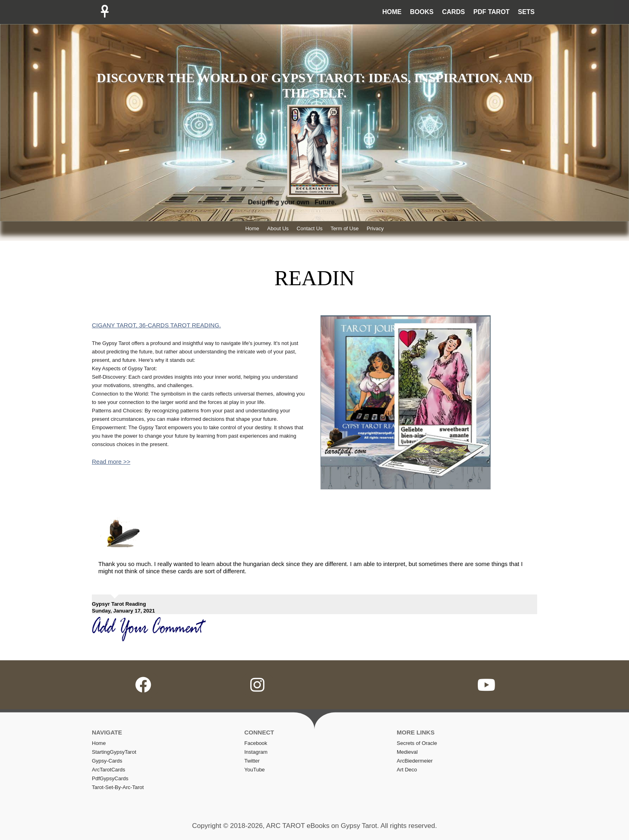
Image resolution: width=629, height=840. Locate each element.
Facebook (256, 743)
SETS (526, 12)
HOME (392, 12)
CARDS (453, 12)
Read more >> (111, 462)
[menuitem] (390, 12)
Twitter (252, 761)
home (99, 743)
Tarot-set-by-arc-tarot (118, 787)
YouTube (255, 770)
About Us (278, 228)
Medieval (407, 752)
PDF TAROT (491, 12)
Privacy (375, 228)
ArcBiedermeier (415, 761)
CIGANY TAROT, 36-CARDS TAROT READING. (156, 325)
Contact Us (310, 228)
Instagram (256, 752)
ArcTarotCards (109, 770)
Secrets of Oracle (417, 743)
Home (252, 228)
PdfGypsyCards (110, 778)
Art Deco (407, 770)
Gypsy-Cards (107, 761)
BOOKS (422, 12)
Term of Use (345, 228)
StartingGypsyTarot (114, 752)
